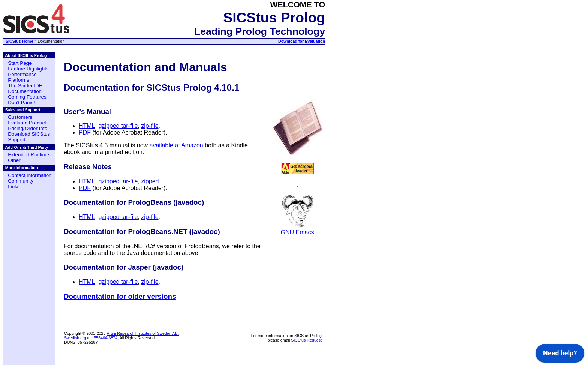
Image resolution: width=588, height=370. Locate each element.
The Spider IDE (25, 86)
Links (14, 186)
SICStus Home (19, 41)
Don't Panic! (21, 103)
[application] (586, 368)
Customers (20, 117)
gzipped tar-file (118, 126)
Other (14, 160)
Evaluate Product (27, 123)
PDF (85, 133)
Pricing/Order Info (27, 128)
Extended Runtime (28, 155)
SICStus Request (306, 340)
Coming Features (27, 97)
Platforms (18, 80)
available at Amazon (176, 145)
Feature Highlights (28, 69)
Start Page (20, 63)
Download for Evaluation (302, 41)
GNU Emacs (298, 229)
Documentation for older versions (120, 296)
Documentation (25, 91)
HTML (87, 126)
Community (20, 181)
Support (17, 140)
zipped (150, 181)
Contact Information (30, 175)
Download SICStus (29, 134)
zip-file (150, 126)
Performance (22, 74)
